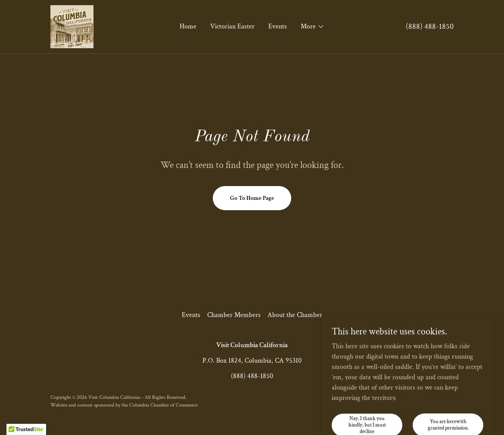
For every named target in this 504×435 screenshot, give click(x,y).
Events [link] (278, 26)
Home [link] (188, 26)
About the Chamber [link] (295, 315)
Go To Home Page (252, 198)
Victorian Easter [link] (232, 26)
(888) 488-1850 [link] (430, 26)
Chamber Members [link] (234, 315)
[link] (72, 26)
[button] (313, 27)
